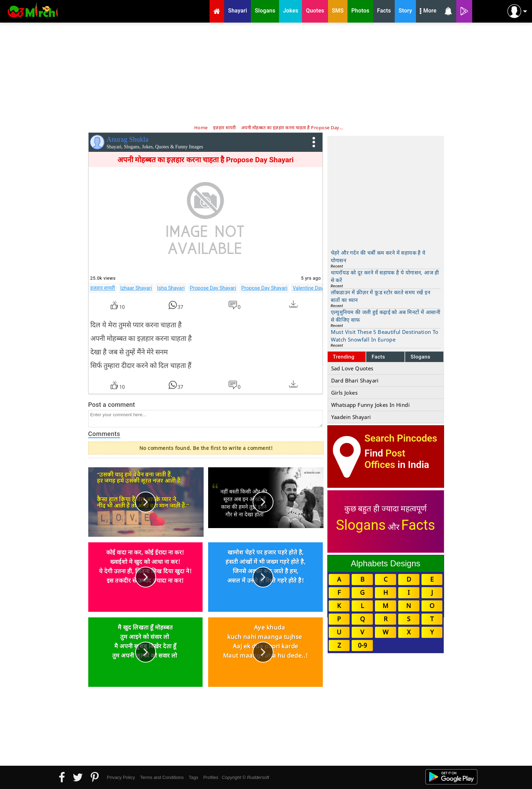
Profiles (211, 777)
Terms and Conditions (162, 777)
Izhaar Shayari (136, 288)
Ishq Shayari (171, 288)
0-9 (362, 645)
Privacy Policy (121, 777)
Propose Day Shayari (213, 288)
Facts (378, 357)
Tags (193, 777)
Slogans (420, 357)
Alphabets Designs (385, 563)
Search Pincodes (401, 438)
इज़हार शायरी (103, 288)
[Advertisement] (266, 73)
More (428, 11)
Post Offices (385, 459)
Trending (344, 357)
